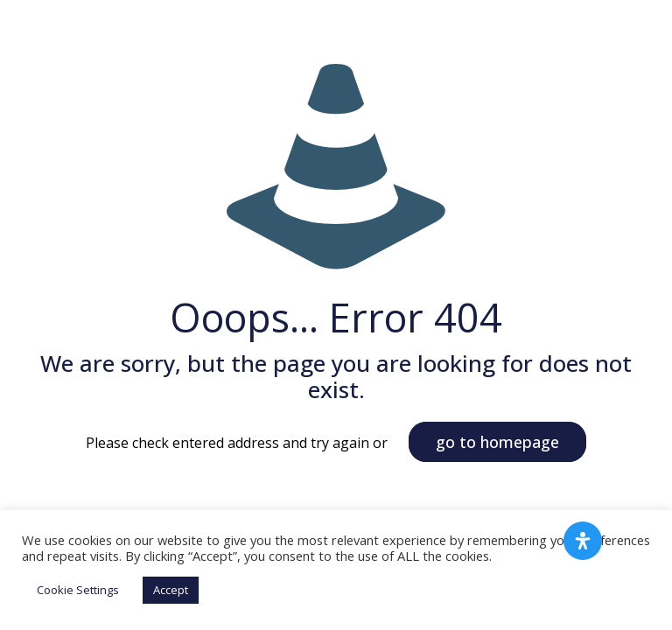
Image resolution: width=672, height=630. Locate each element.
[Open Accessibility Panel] (583, 541)
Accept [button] (171, 590)
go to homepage (497, 442)
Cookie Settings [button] (78, 590)
